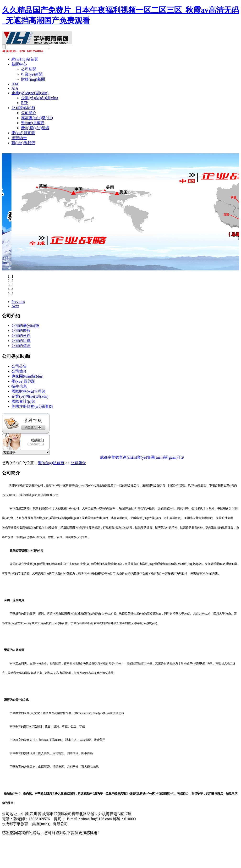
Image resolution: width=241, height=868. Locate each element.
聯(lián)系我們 (23, 143)
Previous (18, 302)
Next (15, 306)
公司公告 (19, 366)
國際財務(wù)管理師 (28, 391)
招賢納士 (19, 138)
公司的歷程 (21, 331)
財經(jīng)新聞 (33, 79)
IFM (15, 84)
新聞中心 (19, 64)
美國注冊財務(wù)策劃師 (32, 406)
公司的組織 (21, 341)
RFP (24, 103)
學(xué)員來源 (23, 133)
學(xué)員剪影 (33, 123)
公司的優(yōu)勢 (25, 326)
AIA (15, 88)
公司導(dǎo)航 (23, 108)
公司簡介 (29, 113)
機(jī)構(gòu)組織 (35, 128)
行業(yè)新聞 (32, 74)
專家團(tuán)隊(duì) (37, 118)
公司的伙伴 (21, 336)
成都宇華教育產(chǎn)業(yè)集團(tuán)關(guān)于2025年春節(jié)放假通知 (163, 457)
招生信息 (19, 386)
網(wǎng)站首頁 (25, 59)
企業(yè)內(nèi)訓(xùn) (30, 93)
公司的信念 (21, 346)
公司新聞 (29, 69)
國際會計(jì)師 (23, 401)
